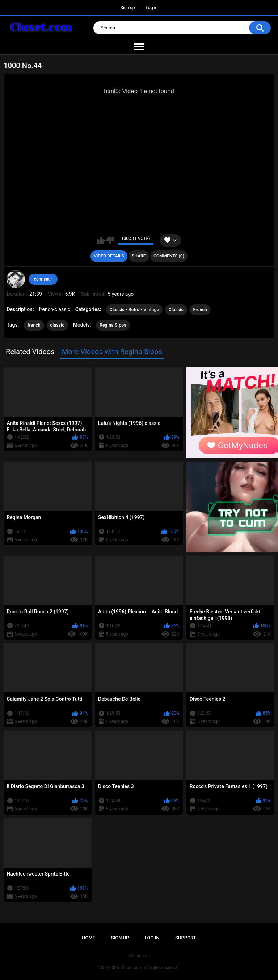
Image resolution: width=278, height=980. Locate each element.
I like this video (101, 240)
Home (89, 938)
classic (58, 325)
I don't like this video (110, 240)
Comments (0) (169, 256)
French (200, 310)
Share (139, 256)
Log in (152, 8)
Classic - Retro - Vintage (134, 310)
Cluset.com (132, 968)
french (34, 325)
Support (186, 938)
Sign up (128, 8)
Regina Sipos (113, 325)
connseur (43, 279)
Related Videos (30, 352)
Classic (176, 310)
